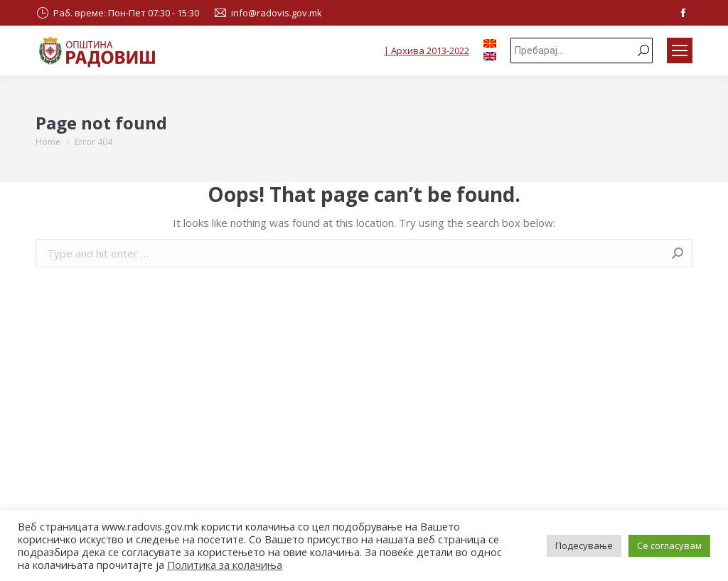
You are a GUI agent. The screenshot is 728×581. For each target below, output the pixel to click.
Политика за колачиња (225, 565)
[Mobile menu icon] (680, 50)
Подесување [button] (584, 545)
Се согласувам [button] (669, 545)
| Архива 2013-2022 (427, 50)
